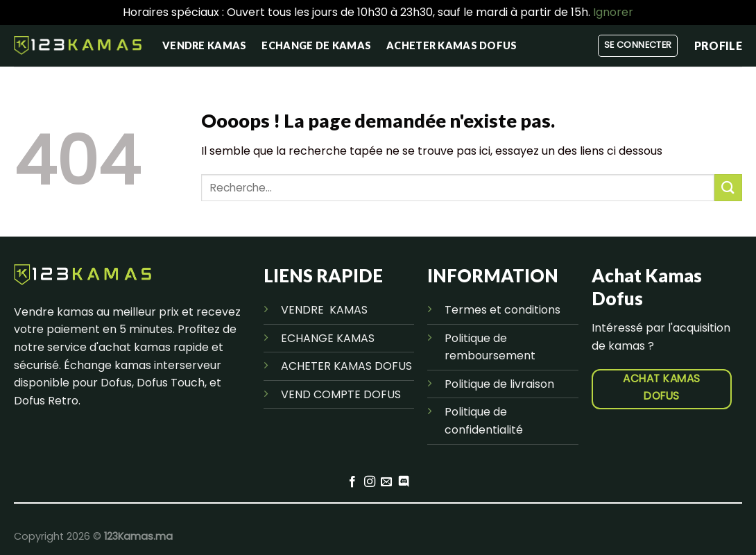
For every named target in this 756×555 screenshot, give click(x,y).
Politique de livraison (499, 384)
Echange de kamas (316, 45)
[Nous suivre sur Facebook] (352, 482)
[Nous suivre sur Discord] (404, 482)
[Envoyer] (728, 188)
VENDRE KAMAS (324, 310)
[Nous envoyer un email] (386, 482)
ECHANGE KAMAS (328, 338)
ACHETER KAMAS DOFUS (346, 366)
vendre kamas (204, 45)
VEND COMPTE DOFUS (341, 394)
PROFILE (718, 45)
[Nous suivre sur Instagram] (370, 482)
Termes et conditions (502, 310)
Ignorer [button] (613, 12)
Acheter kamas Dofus (452, 45)
